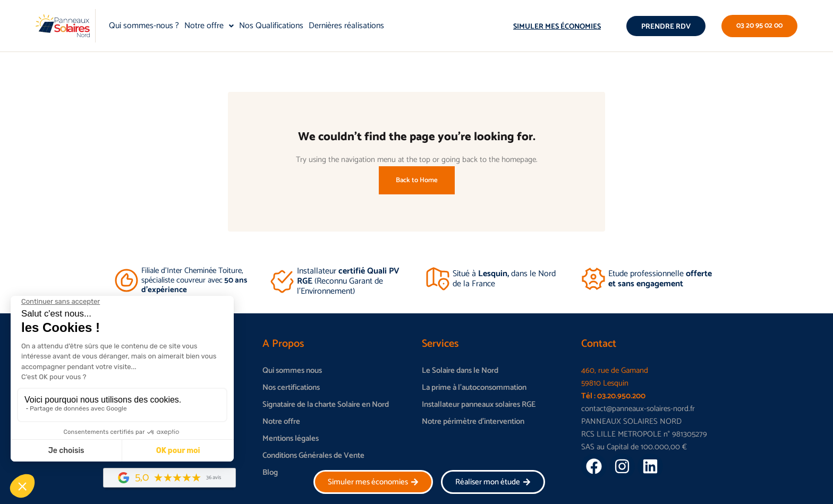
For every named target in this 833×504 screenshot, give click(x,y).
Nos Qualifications (271, 26)
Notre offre (209, 26)
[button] (209, 26)
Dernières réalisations (346, 26)
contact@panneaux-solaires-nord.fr (638, 409)
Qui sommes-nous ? (144, 26)
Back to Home (417, 180)
